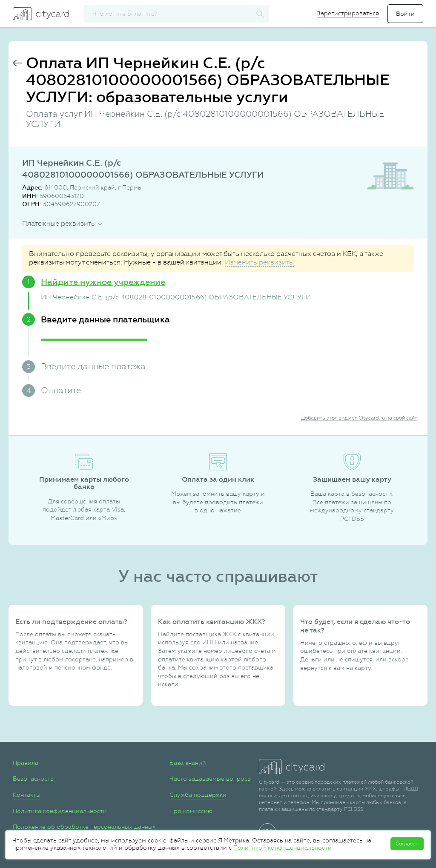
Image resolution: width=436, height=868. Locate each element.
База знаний (188, 763)
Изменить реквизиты (259, 262)
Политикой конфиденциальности (283, 848)
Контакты (27, 795)
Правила (26, 763)
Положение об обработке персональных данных (84, 827)
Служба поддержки (198, 795)
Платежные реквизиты (59, 223)
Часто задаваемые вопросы (211, 779)
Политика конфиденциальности (60, 811)
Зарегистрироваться (348, 13)
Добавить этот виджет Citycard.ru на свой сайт (359, 418)
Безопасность (33, 779)
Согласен (407, 844)
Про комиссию (191, 811)
